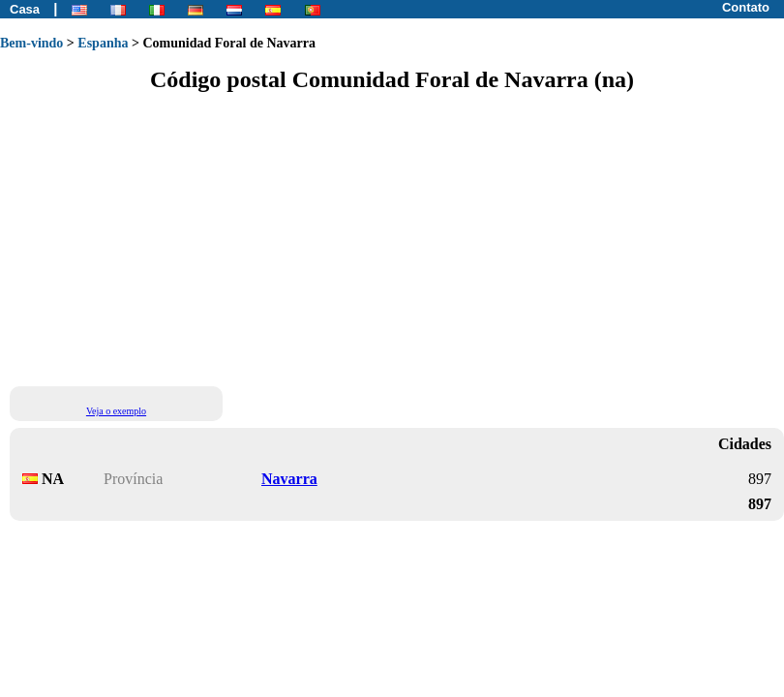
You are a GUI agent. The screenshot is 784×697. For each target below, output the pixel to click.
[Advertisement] (181, 238)
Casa (25, 9)
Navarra (289, 479)
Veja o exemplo (116, 411)
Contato (746, 7)
